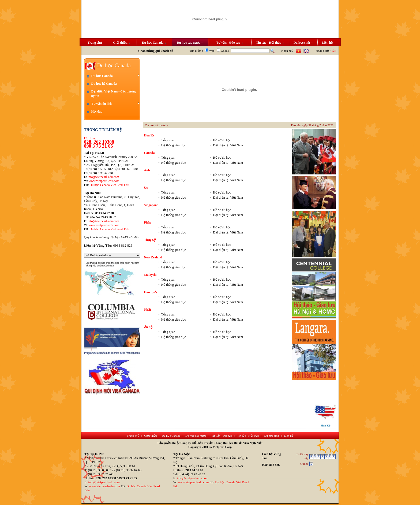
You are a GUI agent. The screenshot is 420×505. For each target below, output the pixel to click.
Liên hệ (327, 43)
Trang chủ (95, 43)
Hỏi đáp (97, 112)
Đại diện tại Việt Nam (228, 145)
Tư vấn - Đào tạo (230, 43)
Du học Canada (154, 43)
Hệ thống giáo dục (174, 145)
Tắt (333, 51)
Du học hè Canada (104, 84)
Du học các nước (190, 43)
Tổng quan (168, 140)
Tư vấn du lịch (115, 104)
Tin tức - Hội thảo (270, 43)
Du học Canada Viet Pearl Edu (110, 185)
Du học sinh (303, 43)
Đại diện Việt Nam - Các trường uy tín (114, 94)
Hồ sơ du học (222, 140)
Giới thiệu (122, 43)
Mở (327, 51)
